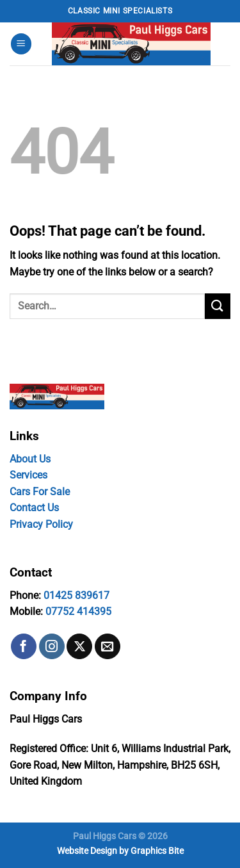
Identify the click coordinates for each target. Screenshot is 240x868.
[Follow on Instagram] (52, 646)
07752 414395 (78, 611)
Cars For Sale (40, 492)
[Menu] (21, 44)
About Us (30, 459)
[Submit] (218, 306)
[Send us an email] (108, 646)
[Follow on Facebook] (24, 646)
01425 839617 (76, 595)
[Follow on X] (79, 646)
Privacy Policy (41, 524)
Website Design (87, 851)
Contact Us (34, 508)
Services (28, 475)
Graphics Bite (157, 851)
